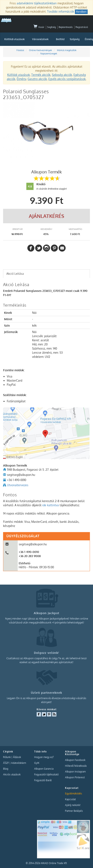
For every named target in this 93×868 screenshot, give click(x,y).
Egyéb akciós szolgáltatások (67, 79)
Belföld (60, 39)
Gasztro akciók (37, 79)
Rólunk (7, 757)
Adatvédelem (19, 763)
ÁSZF (6, 763)
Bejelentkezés (66, 27)
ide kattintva (51, 505)
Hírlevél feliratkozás (76, 766)
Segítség (51, 27)
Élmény (21, 79)
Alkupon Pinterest (75, 777)
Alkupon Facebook (75, 760)
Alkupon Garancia (44, 769)
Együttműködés (74, 793)
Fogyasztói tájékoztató (46, 774)
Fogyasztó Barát (43, 780)
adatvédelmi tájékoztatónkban (37, 3)
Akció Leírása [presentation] (15, 274)
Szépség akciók (62, 75)
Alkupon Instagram (75, 772)
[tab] (46, 274)
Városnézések (40, 39)
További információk (61, 11)
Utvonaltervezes (18, 485)
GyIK (37, 763)
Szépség (75, 39)
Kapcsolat (70, 799)
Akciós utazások (12, 774)
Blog (6, 769)
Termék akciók (41, 75)
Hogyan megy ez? (44, 757)
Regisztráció (82, 27)
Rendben (81, 12)
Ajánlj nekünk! (73, 805)
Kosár (39, 27)
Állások (17, 757)
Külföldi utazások (15, 39)
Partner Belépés (74, 811)
